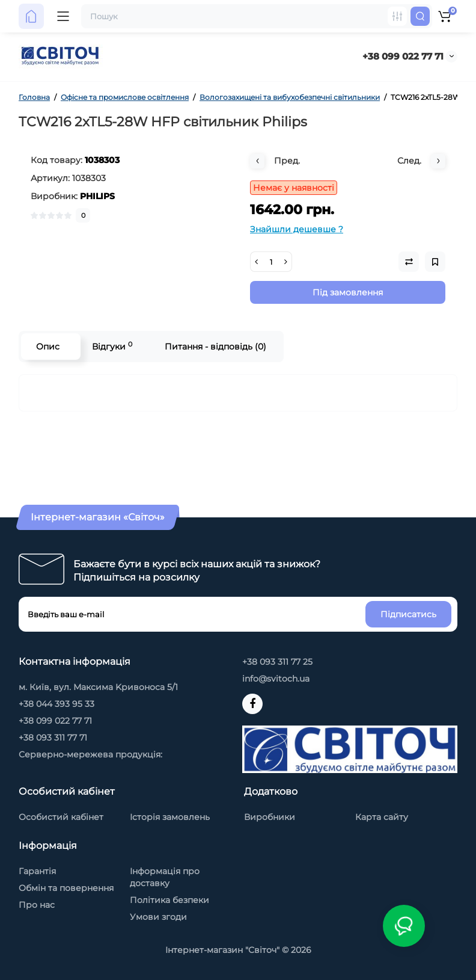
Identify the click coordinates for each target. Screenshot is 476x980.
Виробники (270, 817)
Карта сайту (382, 817)
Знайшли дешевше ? (297, 229)
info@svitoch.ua (276, 679)
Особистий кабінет (61, 817)
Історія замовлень (170, 817)
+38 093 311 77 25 (277, 662)
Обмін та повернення (66, 888)
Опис (48, 347)
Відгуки (112, 346)
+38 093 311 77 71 (53, 738)
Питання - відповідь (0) (215, 347)
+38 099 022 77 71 (403, 56)
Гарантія (37, 871)
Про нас (37, 905)
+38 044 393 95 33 (56, 704)
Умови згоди (158, 917)
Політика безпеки (169, 900)
